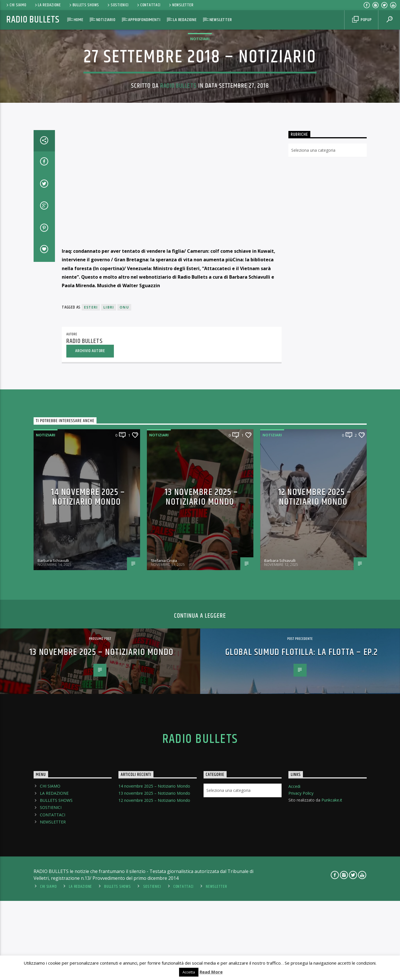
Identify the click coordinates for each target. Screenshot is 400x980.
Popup (362, 20)
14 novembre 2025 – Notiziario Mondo (88, 720)
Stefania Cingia (164, 783)
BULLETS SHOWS (84, 5)
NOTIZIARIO (106, 20)
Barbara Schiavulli (53, 783)
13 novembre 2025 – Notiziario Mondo (201, 720)
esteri (91, 530)
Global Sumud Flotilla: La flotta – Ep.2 (301, 875)
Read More (211, 972)
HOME (79, 20)
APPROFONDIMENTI (144, 20)
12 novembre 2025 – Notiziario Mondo (315, 720)
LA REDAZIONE (47, 5)
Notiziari (200, 140)
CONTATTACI (148, 5)
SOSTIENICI (118, 5)
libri (109, 530)
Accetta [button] (189, 972)
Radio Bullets (33, 20)
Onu (124, 530)
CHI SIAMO (16, 5)
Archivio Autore (90, 573)
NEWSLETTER (181, 5)
